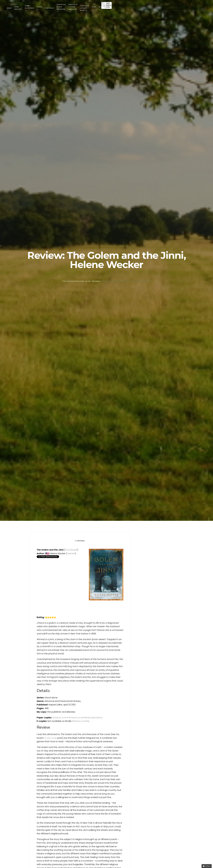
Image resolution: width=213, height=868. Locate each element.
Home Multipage (29, 7)
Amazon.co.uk (76, 718)
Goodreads (71, 550)
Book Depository (94, 718)
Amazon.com (59, 718)
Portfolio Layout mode (84, 8)
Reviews (81, 541)
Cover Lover (50, 738)
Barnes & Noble (81, 721)
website (71, 553)
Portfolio (49, 8)
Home (9, 8)
